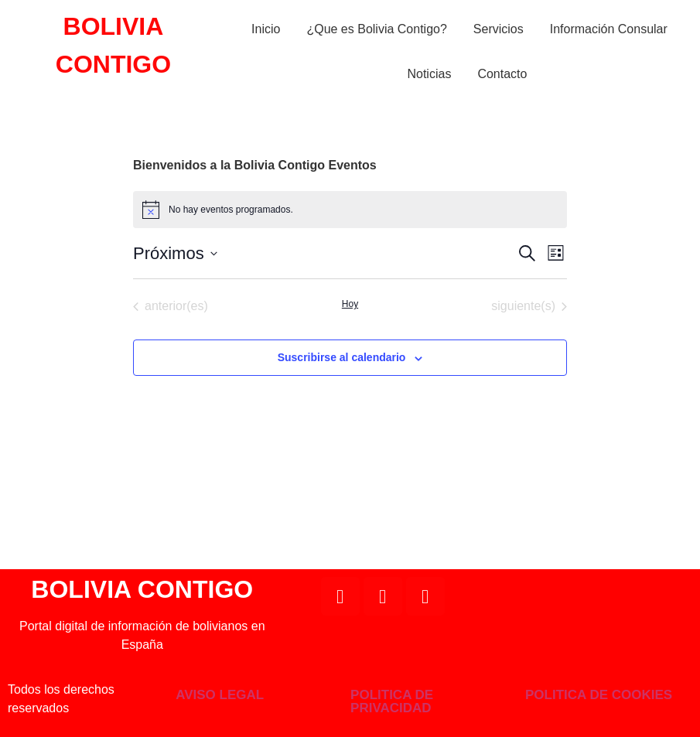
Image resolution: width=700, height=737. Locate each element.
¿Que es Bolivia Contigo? (376, 29)
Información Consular (609, 29)
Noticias (429, 74)
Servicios (499, 29)
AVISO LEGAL (220, 695)
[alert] (350, 210)
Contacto (502, 74)
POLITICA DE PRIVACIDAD (392, 701)
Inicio (266, 29)
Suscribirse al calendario (342, 357)
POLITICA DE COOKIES (599, 695)
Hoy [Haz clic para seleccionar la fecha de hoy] (350, 304)
